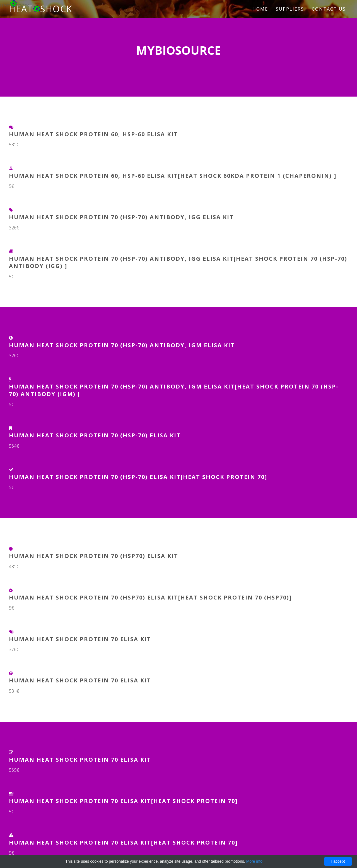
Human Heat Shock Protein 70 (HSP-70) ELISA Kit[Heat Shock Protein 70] (138, 477)
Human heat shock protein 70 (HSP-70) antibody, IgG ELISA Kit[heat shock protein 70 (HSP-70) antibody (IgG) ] (178, 262)
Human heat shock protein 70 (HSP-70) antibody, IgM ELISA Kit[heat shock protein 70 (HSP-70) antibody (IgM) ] (174, 390)
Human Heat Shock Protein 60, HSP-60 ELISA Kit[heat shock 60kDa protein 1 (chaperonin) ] (173, 176)
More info (254, 861)
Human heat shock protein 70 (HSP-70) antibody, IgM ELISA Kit (122, 345)
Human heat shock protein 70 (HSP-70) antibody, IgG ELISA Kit (121, 217)
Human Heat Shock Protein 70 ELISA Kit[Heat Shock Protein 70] (123, 801)
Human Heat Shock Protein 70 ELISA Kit (80, 639)
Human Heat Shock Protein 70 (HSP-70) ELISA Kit (95, 435)
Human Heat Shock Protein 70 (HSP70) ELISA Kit (94, 556)
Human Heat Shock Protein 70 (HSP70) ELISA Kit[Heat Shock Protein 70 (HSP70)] (150, 597)
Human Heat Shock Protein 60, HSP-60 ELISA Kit (93, 134)
